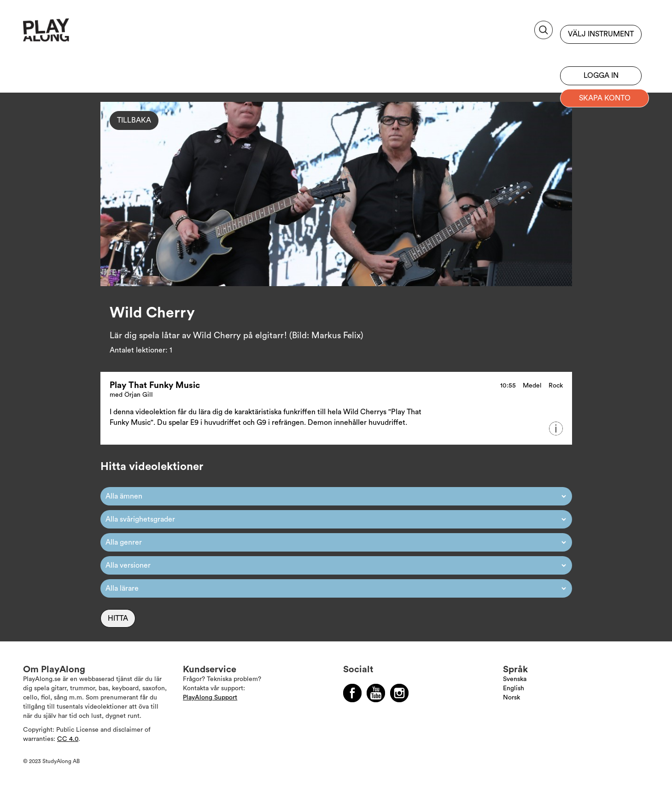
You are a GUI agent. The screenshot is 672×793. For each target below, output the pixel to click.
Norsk (511, 698)
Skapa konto (605, 98)
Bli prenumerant (601, 53)
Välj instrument (601, 34)
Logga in (601, 76)
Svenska (515, 679)
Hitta (118, 618)
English (514, 688)
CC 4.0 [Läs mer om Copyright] (68, 739)
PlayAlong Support (210, 698)
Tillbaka (134, 120)
